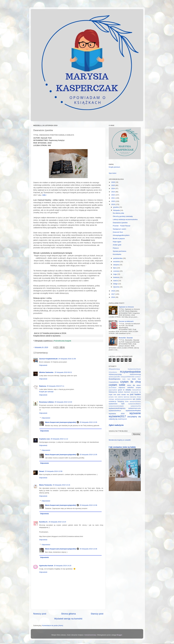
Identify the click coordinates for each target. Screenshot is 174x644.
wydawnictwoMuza (115, 411)
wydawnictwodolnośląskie (116, 406)
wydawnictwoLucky (135, 408)
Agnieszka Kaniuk (46, 566)
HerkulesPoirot (136, 390)
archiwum (138, 377)
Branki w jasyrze (119, 239)
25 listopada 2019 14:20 (63, 566)
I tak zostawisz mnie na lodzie (122, 447)
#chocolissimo (113, 372)
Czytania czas (45, 439)
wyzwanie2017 (117, 416)
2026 (113, 182)
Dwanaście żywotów (120, 223)
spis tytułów (137, 399)
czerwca (116, 271)
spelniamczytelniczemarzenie (123, 399)
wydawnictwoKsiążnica (117, 408)
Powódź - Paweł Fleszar (122, 226)
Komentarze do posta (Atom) (53, 625)
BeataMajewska (114, 379)
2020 (113, 201)
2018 (113, 291)
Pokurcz (116, 248)
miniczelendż (134, 392)
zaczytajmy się (134, 417)
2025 (113, 185)
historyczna (113, 392)
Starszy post (97, 614)
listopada (117, 210)
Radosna (43, 386)
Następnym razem (120, 229)
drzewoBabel (112, 388)
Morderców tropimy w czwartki (120, 440)
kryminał (127, 392)
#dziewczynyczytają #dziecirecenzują (125, 374)
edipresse (122, 388)
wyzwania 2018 (117, 414)
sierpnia (116, 265)
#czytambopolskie (130, 372)
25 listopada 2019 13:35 (88, 422)
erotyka (138, 388)
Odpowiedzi (46, 418)
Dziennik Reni (118, 232)
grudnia (116, 207)
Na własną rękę (118, 213)
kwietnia (116, 277)
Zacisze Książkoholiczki (48, 359)
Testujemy (121, 401)
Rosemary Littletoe (47, 402)
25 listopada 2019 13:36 (88, 505)
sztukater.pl (112, 401)
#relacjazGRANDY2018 (128, 377)
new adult (117, 395)
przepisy (111, 397)
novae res (125, 395)
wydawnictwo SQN (117, 404)
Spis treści (112, 173)
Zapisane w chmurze (126, 307)
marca (116, 281)
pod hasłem (135, 394)
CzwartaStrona (114, 382)
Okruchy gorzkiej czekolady (123, 216)
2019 (113, 204)
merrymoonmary (90, 635)
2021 (113, 198)
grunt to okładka (125, 390)
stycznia (116, 287)
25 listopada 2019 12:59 (54, 471)
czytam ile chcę (130, 382)
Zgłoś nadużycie (116, 425)
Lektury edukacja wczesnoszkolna (125, 219)
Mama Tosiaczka (46, 485)
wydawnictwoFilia (136, 406)
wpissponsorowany (135, 401)
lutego (116, 284)
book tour (136, 379)
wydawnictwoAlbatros (135, 404)
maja (115, 274)
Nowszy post (40, 614)
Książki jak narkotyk (46, 392)
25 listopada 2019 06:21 (63, 372)
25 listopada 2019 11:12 (59, 439)
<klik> (44, 195)
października (118, 258)
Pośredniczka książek (63, 341)
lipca (115, 268)
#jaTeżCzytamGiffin (114, 377)
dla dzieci (137, 385)
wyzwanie (135, 413)
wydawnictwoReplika (133, 411)
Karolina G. (43, 522)
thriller (127, 401)
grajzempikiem (113, 390)
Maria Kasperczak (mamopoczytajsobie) (61, 422)
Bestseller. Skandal (126, 338)
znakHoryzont (122, 419)
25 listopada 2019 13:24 (57, 522)
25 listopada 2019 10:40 (63, 402)
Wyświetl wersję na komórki (68, 619)
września (117, 262)
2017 (113, 294)
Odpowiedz (43, 365)
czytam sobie (117, 385)
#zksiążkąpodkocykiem (121, 235)
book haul (126, 379)
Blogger (119, 635)
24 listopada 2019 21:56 (67, 359)
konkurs (121, 392)
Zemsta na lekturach (126, 321)
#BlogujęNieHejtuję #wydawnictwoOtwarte (125, 369)
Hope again (117, 242)
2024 (113, 188)
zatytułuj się (113, 419)
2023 (113, 192)
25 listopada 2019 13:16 (61, 485)
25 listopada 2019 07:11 (55, 386)
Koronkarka (117, 254)
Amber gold (117, 245)
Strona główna (68, 614)
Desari (42, 471)
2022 (113, 195)
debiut (129, 385)
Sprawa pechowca (120, 251)
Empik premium (114, 167)
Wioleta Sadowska (46, 372)
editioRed (130, 388)
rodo (116, 397)
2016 (113, 297)
